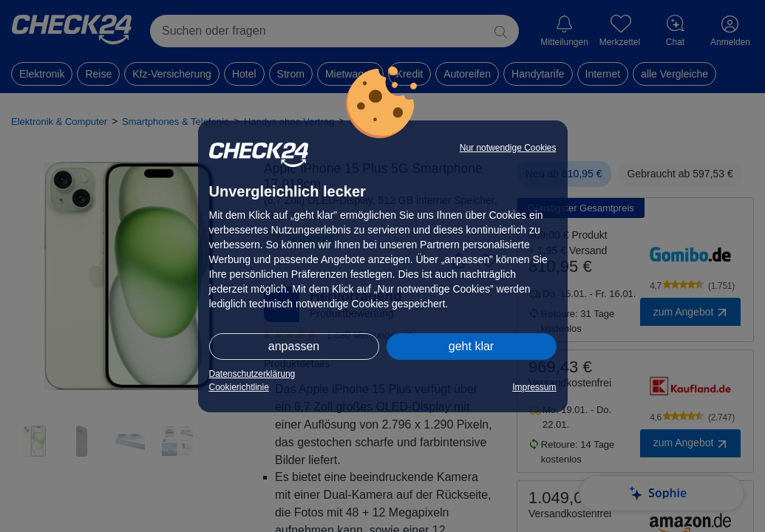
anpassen (294, 346)
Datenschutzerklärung (252, 374)
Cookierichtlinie (239, 387)
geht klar (471, 346)
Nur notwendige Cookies (508, 148)
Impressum (534, 387)
